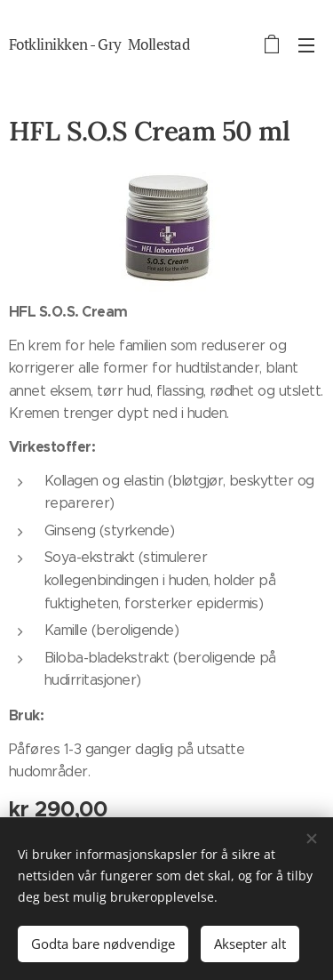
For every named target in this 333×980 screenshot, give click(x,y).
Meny (306, 45)
